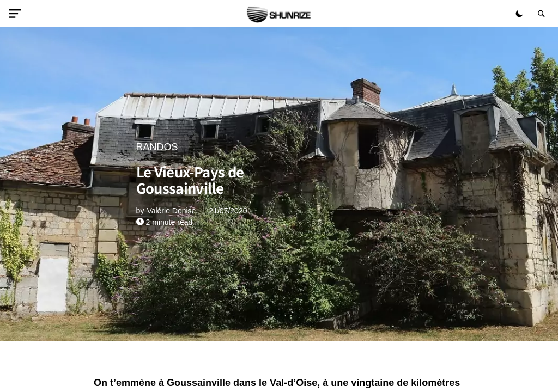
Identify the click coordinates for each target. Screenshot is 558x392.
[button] (17, 14)
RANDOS (157, 147)
